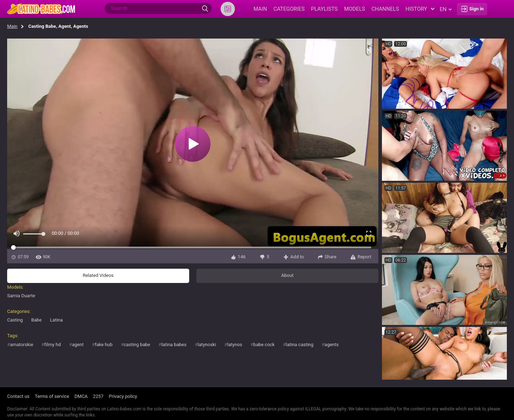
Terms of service (52, 396)
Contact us (18, 396)
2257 (98, 396)
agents (331, 345)
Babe (36, 320)
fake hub (104, 345)
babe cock (264, 345)
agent (78, 345)
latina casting (299, 345)
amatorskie (22, 345)
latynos (235, 345)
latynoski (207, 345)
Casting (15, 320)
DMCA (81, 396)
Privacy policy (123, 396)
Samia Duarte (21, 296)
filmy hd (52, 345)
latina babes (174, 345)
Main (12, 26)
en (446, 9)
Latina (56, 320)
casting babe (137, 345)
